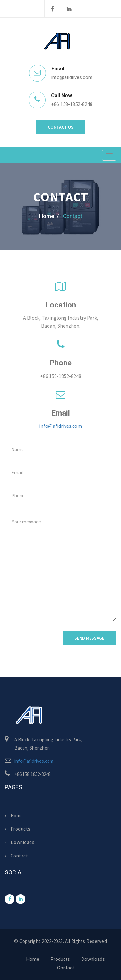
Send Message (89, 638)
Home (14, 815)
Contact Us (61, 127)
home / (49, 216)
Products (18, 829)
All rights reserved (86, 941)
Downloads (20, 842)
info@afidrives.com (60, 426)
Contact (16, 856)
